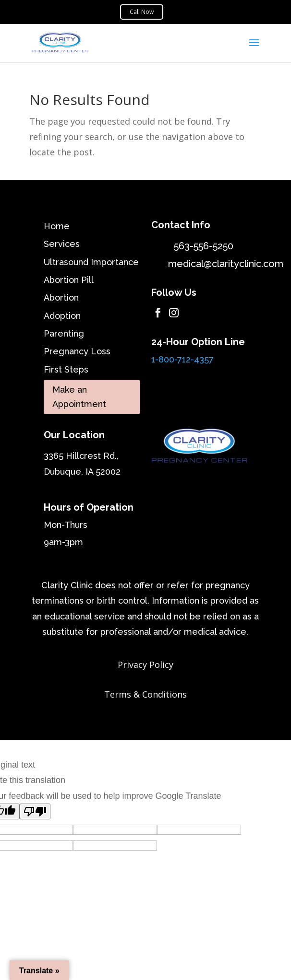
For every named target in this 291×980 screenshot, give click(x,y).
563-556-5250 (204, 246)
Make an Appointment (79, 397)
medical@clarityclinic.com (226, 264)
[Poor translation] (35, 811)
